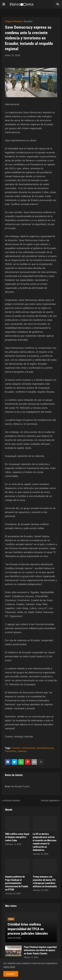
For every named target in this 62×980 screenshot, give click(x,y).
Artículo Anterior (12, 800)
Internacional (28, 748)
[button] (4, 4)
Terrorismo (10, 751)
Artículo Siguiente (50, 800)
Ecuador (28, 21)
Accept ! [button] (11, 974)
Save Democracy (45, 748)
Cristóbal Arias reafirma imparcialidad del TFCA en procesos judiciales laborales (28, 929)
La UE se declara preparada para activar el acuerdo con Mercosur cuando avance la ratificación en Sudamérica (45, 842)
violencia (22, 751)
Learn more (9, 967)
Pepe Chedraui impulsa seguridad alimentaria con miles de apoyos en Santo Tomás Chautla (40, 950)
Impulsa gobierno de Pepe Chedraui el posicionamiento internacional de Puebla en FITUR (17, 883)
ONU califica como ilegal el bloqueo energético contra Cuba (17, 837)
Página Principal (13, 21)
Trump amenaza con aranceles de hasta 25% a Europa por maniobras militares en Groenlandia (45, 882)
